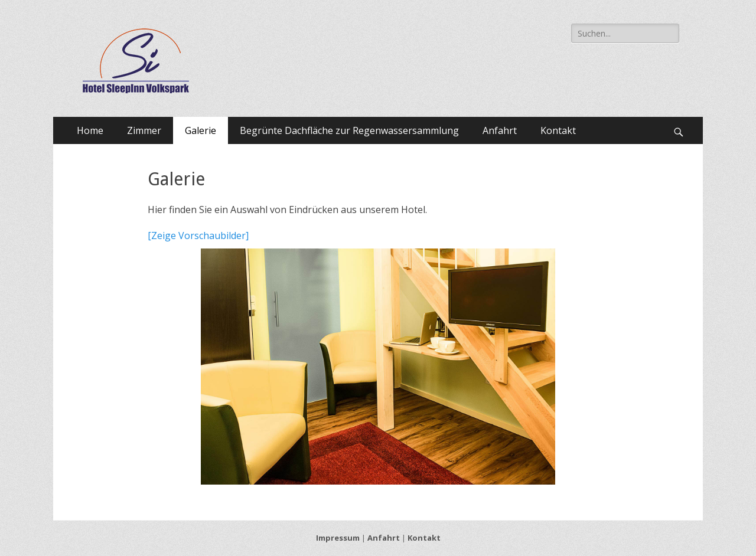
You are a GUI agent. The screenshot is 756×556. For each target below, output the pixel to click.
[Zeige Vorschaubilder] (198, 236)
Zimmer (144, 130)
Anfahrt (500, 130)
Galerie (201, 130)
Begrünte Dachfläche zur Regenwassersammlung (349, 130)
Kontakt (558, 130)
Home (90, 130)
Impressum (338, 538)
